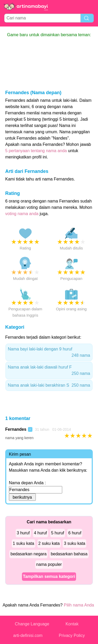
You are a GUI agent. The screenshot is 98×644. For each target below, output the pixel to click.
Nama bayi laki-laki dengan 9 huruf (49, 353)
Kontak (72, 624)
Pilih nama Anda (79, 605)
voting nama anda (22, 214)
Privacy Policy (72, 635)
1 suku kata (24, 543)
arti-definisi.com (28, 635)
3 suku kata (74, 543)
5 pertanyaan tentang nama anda (36, 151)
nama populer (49, 564)
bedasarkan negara (28, 554)
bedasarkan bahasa (69, 554)
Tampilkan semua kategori (49, 576)
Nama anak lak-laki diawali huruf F (49, 371)
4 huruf (41, 533)
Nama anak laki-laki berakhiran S (49, 385)
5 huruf (58, 533)
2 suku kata (49, 543)
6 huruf (75, 533)
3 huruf (23, 533)
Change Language (32, 624)
